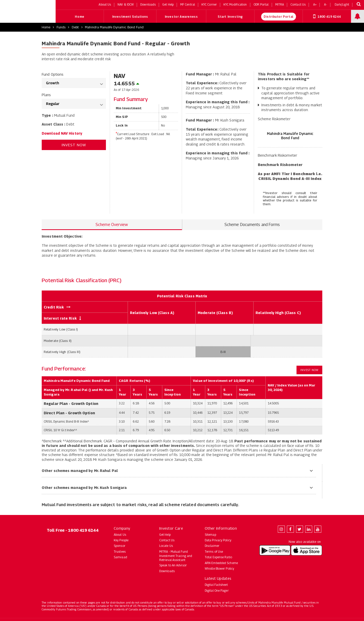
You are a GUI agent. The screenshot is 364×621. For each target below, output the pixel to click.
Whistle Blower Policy (219, 568)
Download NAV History (62, 133)
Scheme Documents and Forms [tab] (252, 225)
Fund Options (53, 74)
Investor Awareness (181, 17)
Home (79, 17)
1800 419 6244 (327, 16)
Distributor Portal (279, 17)
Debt (75, 27)
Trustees (120, 552)
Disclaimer (212, 546)
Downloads (167, 571)
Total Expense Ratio (218, 557)
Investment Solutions (130, 17)
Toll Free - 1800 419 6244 (73, 530)
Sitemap (210, 535)
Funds (61, 27)
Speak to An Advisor (173, 565)
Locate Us (166, 546)
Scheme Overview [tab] (112, 225)
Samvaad (120, 557)
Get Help (165, 535)
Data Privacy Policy (218, 540)
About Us (120, 535)
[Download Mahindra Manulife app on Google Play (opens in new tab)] (275, 550)
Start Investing (230, 17)
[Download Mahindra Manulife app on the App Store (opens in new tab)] (306, 550)
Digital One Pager (217, 591)
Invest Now (74, 145)
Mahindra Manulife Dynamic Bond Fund (114, 27)
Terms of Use (214, 552)
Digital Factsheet (216, 585)
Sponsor (120, 546)
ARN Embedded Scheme (221, 563)
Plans (46, 95)
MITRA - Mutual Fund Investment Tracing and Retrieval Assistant (176, 556)
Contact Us (167, 540)
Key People (121, 540)
